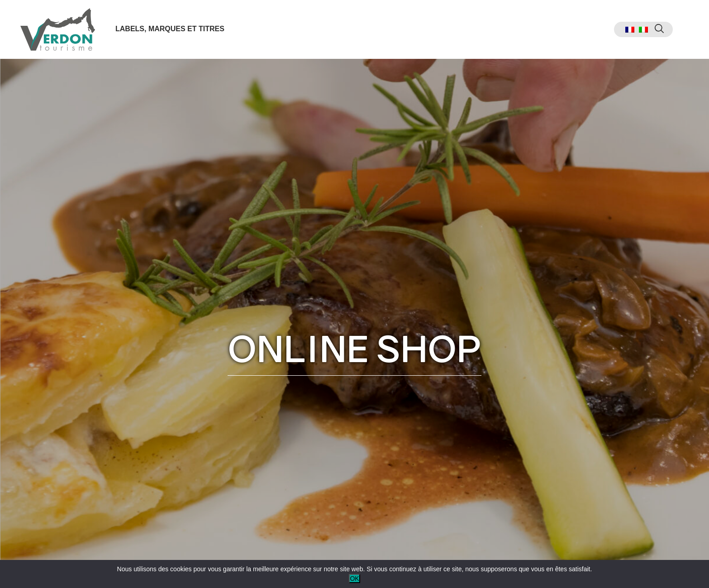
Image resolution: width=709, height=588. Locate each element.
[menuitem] (630, 30)
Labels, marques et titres (170, 29)
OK (354, 578)
